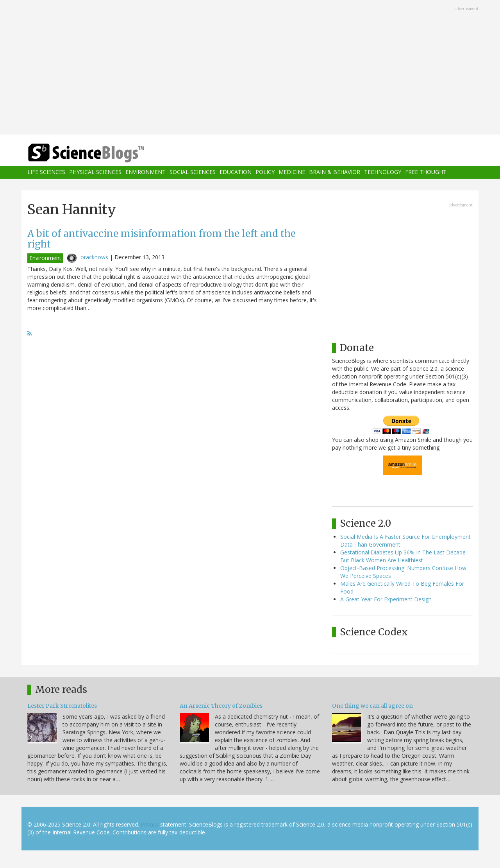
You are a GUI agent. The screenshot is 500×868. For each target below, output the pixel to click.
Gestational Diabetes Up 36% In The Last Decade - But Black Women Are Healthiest (405, 556)
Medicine (292, 172)
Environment (146, 172)
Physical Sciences (95, 172)
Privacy (150, 824)
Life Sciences (46, 172)
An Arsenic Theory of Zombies (221, 706)
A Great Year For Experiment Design (386, 599)
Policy (265, 172)
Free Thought (426, 172)
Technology (383, 172)
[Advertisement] (250, 68)
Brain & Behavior (335, 172)
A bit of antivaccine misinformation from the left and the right (162, 239)
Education (236, 172)
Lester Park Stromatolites (62, 706)
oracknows (94, 257)
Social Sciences (193, 172)
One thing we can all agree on (372, 706)
